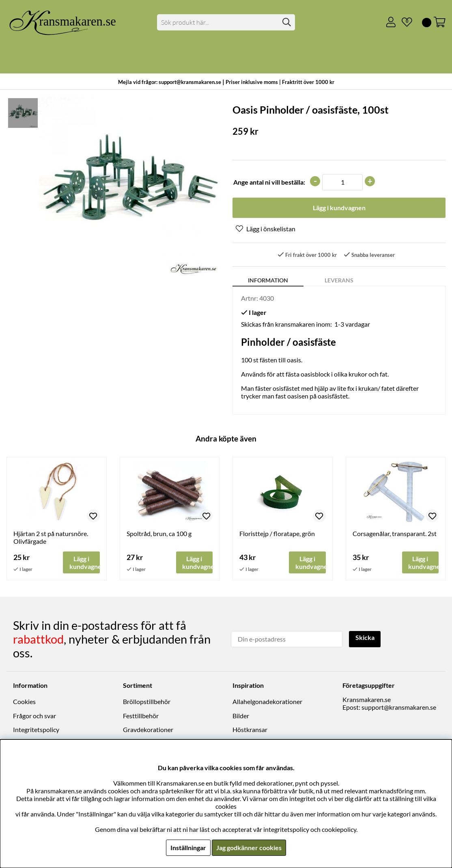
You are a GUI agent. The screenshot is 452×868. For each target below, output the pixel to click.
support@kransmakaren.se (399, 708)
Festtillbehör (141, 716)
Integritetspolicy (36, 730)
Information (268, 281)
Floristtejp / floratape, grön (277, 534)
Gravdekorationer (148, 730)
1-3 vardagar (352, 324)
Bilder (241, 716)
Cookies (24, 702)
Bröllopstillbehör (147, 702)
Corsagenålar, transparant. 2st (395, 534)
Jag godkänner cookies (249, 848)
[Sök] (226, 22)
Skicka (365, 638)
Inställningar (188, 848)
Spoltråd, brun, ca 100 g (159, 534)
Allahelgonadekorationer (267, 702)
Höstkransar (250, 730)
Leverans (339, 281)
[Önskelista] (404, 22)
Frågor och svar (34, 716)
